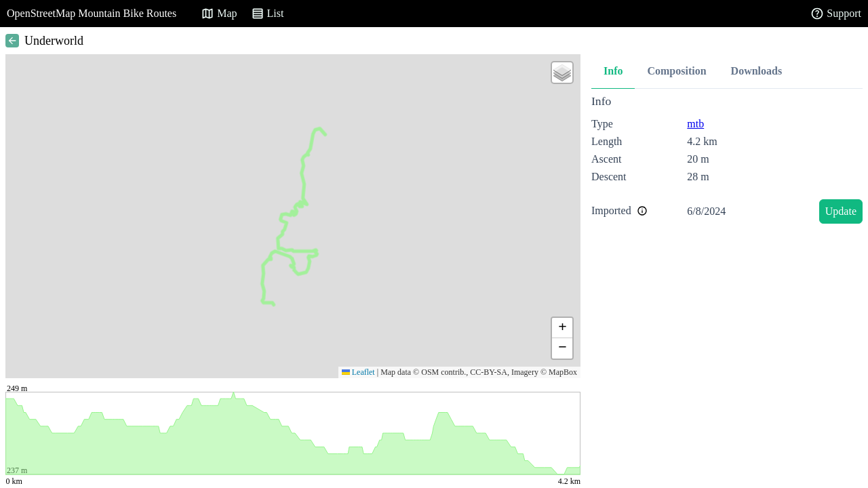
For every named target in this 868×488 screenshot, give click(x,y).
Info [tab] (613, 71)
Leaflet (358, 372)
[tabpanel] (727, 162)
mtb (695, 124)
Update (841, 211)
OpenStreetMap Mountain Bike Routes (92, 13)
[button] (562, 73)
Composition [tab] (676, 71)
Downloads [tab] (757, 71)
